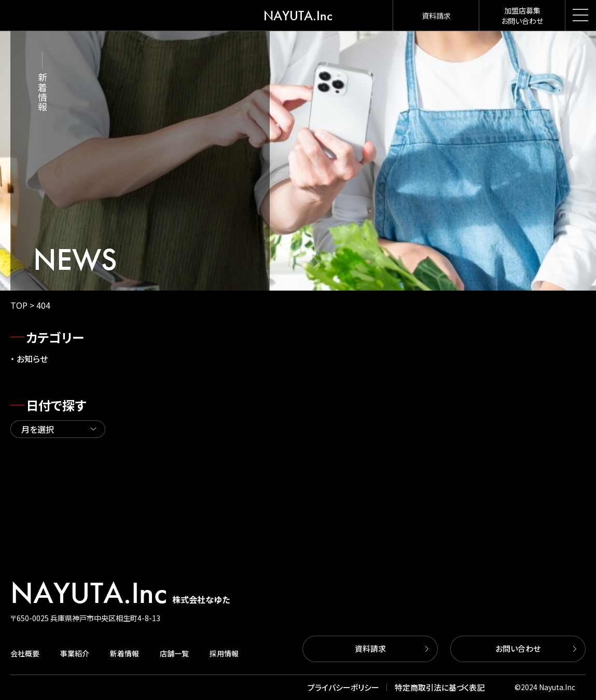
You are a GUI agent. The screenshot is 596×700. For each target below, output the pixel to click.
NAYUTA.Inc (298, 16)
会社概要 (25, 653)
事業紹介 (75, 653)
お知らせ (32, 359)
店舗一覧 (174, 653)
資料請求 (370, 648)
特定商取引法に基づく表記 (440, 687)
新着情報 (124, 653)
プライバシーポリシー (343, 687)
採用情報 (224, 653)
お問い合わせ (518, 648)
